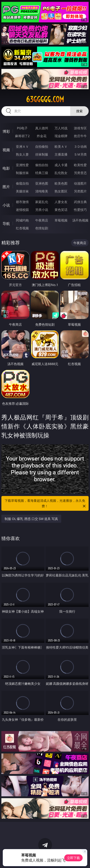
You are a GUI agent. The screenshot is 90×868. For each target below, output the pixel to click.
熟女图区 (61, 191)
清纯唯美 (42, 191)
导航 (6, 224)
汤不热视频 (80, 220)
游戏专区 (80, 128)
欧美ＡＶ (61, 146)
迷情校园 (22, 210)
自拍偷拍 (42, 146)
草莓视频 (61, 220)
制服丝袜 (22, 173)
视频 (6, 150)
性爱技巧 (80, 210)
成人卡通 (61, 165)
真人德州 (42, 128)
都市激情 (22, 202)
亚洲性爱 (22, 165)
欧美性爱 (80, 165)
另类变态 (80, 173)
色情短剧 (42, 228)
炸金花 (42, 136)
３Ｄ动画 (80, 146)
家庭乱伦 (42, 202)
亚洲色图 (42, 183)
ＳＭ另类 (80, 154)
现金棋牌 (61, 136)
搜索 (79, 111)
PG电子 (22, 128)
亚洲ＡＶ (22, 146)
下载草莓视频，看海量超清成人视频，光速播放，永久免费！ (45, 504)
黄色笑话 (61, 210)
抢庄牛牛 (80, 136)
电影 (6, 168)
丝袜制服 (42, 154)
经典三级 (42, 173)
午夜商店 (42, 220)
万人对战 (61, 128)
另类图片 (80, 191)
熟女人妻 (22, 154)
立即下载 (73, 858)
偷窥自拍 (22, 183)
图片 (6, 187)
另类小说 (42, 210)
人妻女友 (61, 202)
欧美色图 (61, 183)
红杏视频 (22, 228)
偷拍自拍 (42, 165)
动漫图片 (80, 183)
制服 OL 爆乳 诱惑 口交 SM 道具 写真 (31, 519)
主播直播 (61, 154)
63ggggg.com (45, 99)
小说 (6, 205)
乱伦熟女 (61, 173)
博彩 (6, 131)
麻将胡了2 (22, 136)
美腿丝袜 (22, 191)
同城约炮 (22, 220)
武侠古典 (80, 202)
